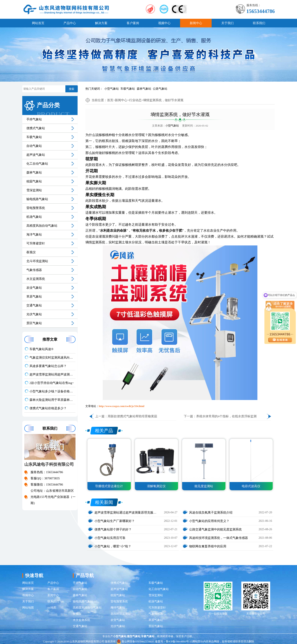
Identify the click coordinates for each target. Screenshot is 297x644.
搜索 (72, 89)
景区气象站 (34, 323)
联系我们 (259, 23)
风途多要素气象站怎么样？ (48, 366)
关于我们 (227, 23)
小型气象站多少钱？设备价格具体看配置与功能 (52, 391)
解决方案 (101, 23)
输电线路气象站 (37, 199)
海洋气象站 (34, 235)
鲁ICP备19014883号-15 (179, 641)
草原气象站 (34, 297)
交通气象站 (34, 305)
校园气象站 (34, 181)
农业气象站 (34, 288)
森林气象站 (144, 89)
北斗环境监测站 (37, 261)
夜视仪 (31, 252)
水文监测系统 (36, 279)
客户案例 (133, 23)
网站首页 (38, 23)
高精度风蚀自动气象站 (42, 226)
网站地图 (28, 608)
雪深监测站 (34, 190)
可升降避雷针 (36, 243)
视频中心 (164, 23)
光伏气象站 (34, 314)
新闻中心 (196, 23)
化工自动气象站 (37, 164)
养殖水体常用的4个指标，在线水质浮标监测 (226, 416)
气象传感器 (34, 270)
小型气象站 (112, 89)
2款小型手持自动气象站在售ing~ (52, 383)
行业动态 (135, 100)
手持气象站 (34, 119)
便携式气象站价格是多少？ (48, 408)
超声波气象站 (36, 155)
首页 (110, 100)
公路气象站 (160, 89)
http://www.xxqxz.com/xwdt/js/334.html (122, 406)
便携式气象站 (36, 128)
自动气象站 (34, 146)
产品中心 (70, 23)
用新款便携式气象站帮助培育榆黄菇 (132, 416)
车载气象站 (128, 89)
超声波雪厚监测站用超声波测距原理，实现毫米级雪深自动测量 (52, 374)
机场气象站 (34, 217)
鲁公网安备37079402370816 (135, 641)
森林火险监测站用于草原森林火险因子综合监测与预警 (52, 400)
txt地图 (52, 608)
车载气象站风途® (41, 349)
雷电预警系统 (36, 208)
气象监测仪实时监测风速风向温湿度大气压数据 (52, 358)
